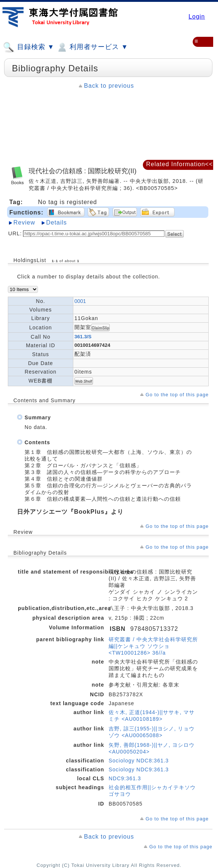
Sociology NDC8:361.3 (139, 761)
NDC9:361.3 (125, 778)
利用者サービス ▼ (92, 47)
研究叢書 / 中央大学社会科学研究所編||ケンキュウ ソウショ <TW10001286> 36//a (153, 646)
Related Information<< (179, 164)
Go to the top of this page (177, 395)
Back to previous (109, 86)
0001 (80, 301)
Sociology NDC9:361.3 (139, 769)
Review (24, 222)
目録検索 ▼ (29, 47)
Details (57, 222)
